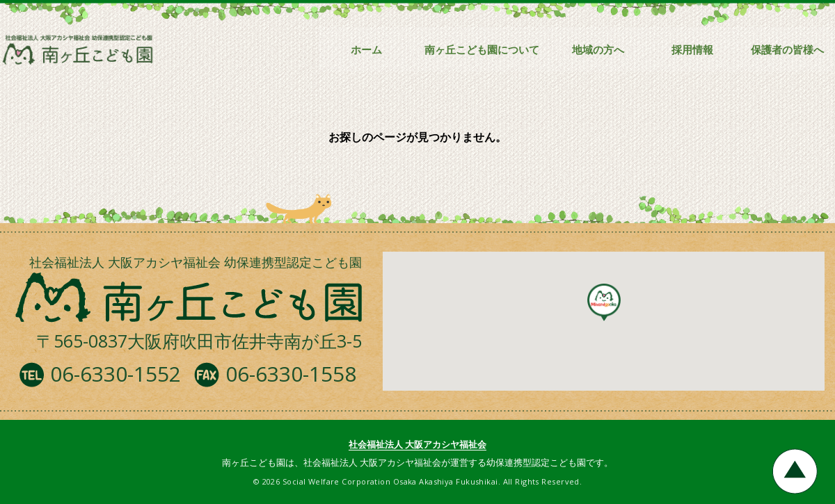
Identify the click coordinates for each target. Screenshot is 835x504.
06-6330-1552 (116, 374)
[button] (604, 302)
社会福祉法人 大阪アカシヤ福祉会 (417, 444)
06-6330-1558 (291, 374)
